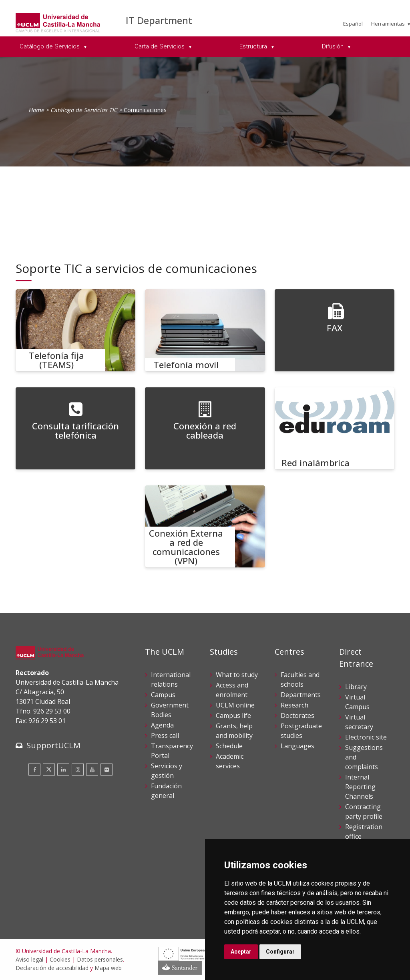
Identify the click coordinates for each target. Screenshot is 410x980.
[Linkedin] (63, 770)
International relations (171, 679)
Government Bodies (170, 710)
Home (36, 110)
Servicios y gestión (167, 771)
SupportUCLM (53, 745)
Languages (297, 746)
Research (294, 705)
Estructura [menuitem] (254, 46)
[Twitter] (49, 770)
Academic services (230, 761)
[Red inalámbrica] (335, 428)
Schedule (229, 746)
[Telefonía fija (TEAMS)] (76, 330)
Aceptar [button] (241, 952)
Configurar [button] (280, 952)
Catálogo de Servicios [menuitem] (50, 46)
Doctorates (297, 715)
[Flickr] (107, 770)
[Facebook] (34, 770)
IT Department (159, 20)
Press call (165, 736)
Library (356, 687)
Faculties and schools (300, 679)
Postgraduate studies (301, 731)
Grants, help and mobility (234, 731)
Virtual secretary (359, 722)
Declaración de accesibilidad (52, 968)
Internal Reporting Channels (360, 787)
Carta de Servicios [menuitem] (160, 46)
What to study (237, 675)
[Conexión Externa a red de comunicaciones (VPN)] (205, 526)
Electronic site (366, 737)
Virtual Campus (357, 702)
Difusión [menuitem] (334, 46)
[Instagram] (78, 770)
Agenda (162, 725)
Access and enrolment (232, 690)
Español (353, 24)
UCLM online (235, 705)
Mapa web (108, 968)
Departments (301, 695)
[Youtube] (92, 770)
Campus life (233, 715)
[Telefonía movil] (205, 330)
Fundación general (166, 791)
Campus (163, 695)
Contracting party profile (364, 812)
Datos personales (100, 959)
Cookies (60, 959)
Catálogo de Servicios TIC (84, 110)
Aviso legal (29, 959)
